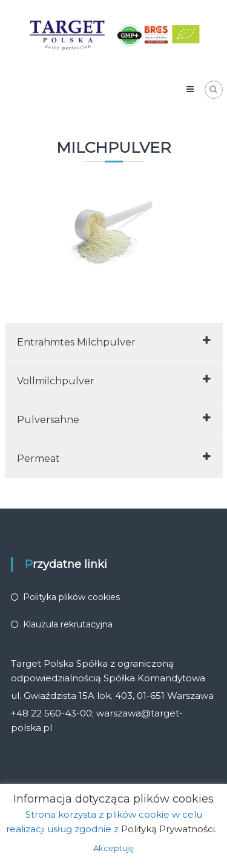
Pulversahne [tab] (114, 419)
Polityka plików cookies (71, 597)
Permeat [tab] (114, 458)
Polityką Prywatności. (169, 829)
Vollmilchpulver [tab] (114, 380)
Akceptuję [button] (113, 848)
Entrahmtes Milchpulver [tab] (114, 342)
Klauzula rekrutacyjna (68, 624)
